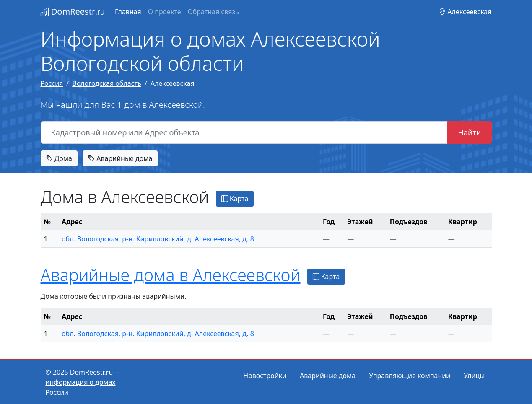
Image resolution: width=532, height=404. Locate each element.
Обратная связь (213, 12)
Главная (128, 12)
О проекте (165, 12)
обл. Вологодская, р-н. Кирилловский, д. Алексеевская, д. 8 (158, 239)
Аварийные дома (120, 158)
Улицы (474, 376)
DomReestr (73, 12)
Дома (59, 158)
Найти (469, 132)
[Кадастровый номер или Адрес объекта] (244, 132)
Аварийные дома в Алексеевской (171, 275)
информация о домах (81, 382)
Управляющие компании (410, 376)
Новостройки (265, 376)
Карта (235, 199)
